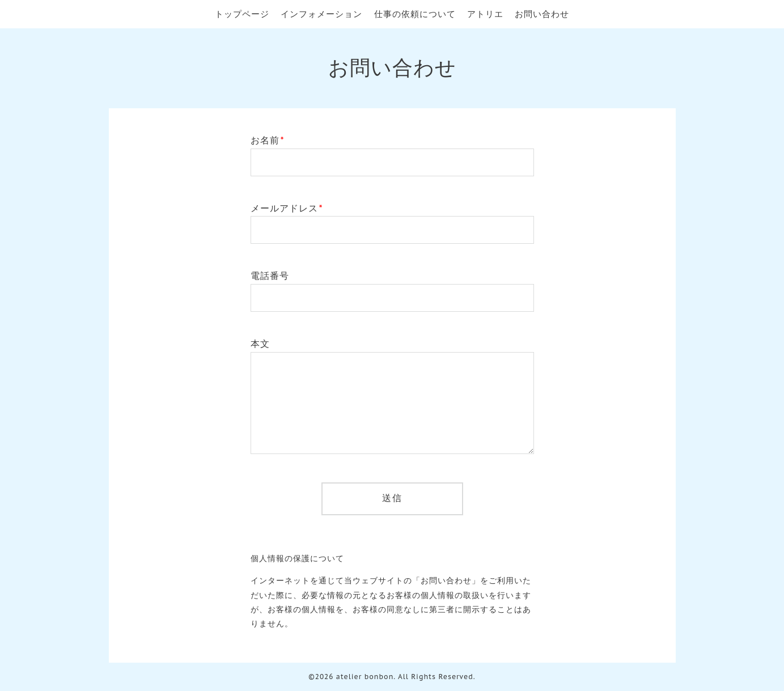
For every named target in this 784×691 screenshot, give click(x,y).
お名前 (268, 140)
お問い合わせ (542, 14)
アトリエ (485, 14)
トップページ (242, 14)
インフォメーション (321, 14)
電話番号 (270, 275)
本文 (260, 344)
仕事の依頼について (415, 14)
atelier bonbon (365, 677)
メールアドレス (287, 208)
